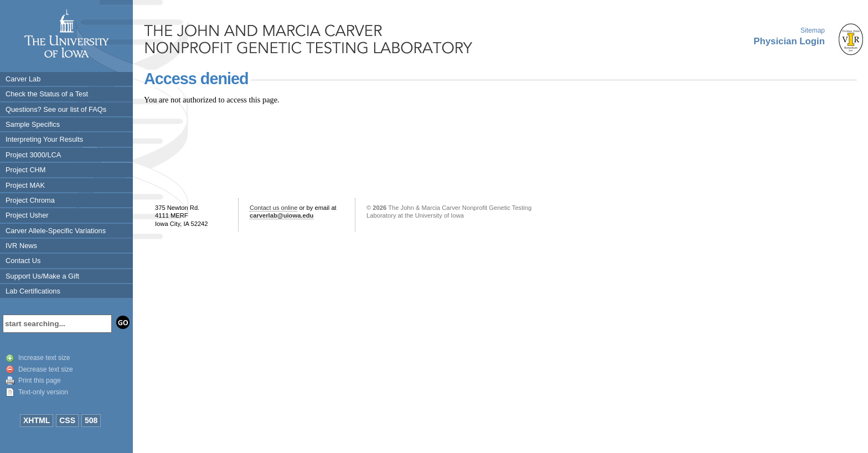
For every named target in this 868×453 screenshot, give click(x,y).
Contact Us (23, 261)
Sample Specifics (33, 124)
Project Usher (27, 215)
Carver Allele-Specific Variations (56, 231)
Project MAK (25, 185)
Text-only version (43, 392)
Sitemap (813, 30)
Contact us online (273, 208)
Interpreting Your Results (44, 139)
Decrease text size (46, 369)
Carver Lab (23, 79)
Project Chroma (30, 200)
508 (91, 420)
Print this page (40, 380)
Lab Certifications (33, 291)
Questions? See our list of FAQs (56, 109)
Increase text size (44, 358)
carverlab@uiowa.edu (281, 215)
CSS (67, 420)
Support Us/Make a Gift (42, 276)
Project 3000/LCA (33, 155)
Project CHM (26, 170)
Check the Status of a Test (47, 94)
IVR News (21, 246)
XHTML (37, 420)
